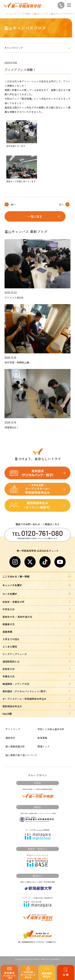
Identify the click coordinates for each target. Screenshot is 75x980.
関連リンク (44, 746)
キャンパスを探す (23, 14)
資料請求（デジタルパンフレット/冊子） (25, 691)
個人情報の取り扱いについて (21, 755)
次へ (61, 204)
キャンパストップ (14, 48)
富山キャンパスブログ (61, 14)
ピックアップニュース (15, 654)
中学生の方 (9, 609)
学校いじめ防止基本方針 (51, 729)
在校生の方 (9, 669)
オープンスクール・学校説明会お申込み (24, 699)
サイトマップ (13, 729)
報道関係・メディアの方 (16, 684)
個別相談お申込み (12, 706)
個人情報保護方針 (15, 746)
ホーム (9, 14)
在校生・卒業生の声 (13, 602)
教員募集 (42, 738)
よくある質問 (10, 647)
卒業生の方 (9, 676)
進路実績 (7, 632)
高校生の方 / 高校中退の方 (17, 617)
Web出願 (7, 714)
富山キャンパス (41, 14)
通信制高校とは (11, 661)
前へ (13, 204)
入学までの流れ (11, 639)
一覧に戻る (35, 216)
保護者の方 (9, 624)
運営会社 (10, 738)
